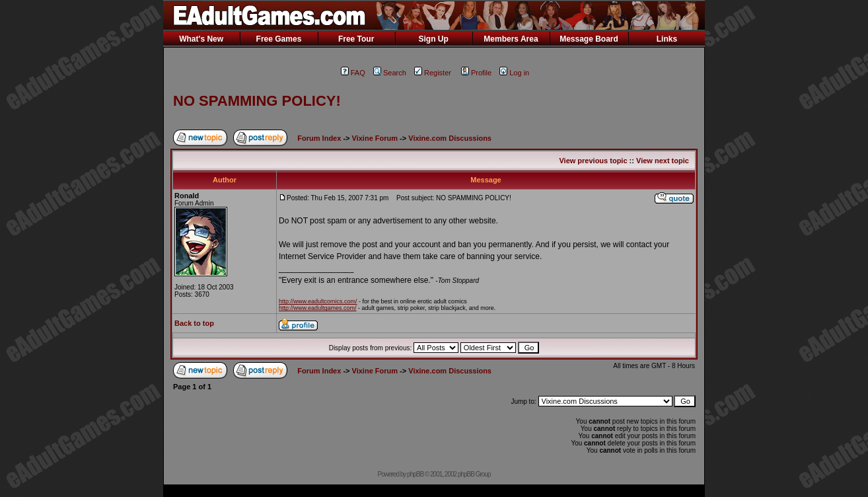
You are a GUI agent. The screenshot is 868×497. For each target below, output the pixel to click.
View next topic (663, 161)
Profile (476, 73)
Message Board (589, 39)
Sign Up (433, 39)
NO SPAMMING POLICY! (257, 101)
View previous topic (593, 161)
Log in (514, 73)
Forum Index (319, 138)
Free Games (279, 39)
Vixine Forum (375, 138)
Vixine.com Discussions (450, 138)
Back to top (194, 323)
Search (390, 73)
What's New (201, 39)
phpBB (415, 474)
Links (667, 39)
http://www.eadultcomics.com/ (318, 301)
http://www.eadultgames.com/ (318, 308)
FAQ (353, 73)
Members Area (511, 39)
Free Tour (356, 39)
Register (433, 73)
